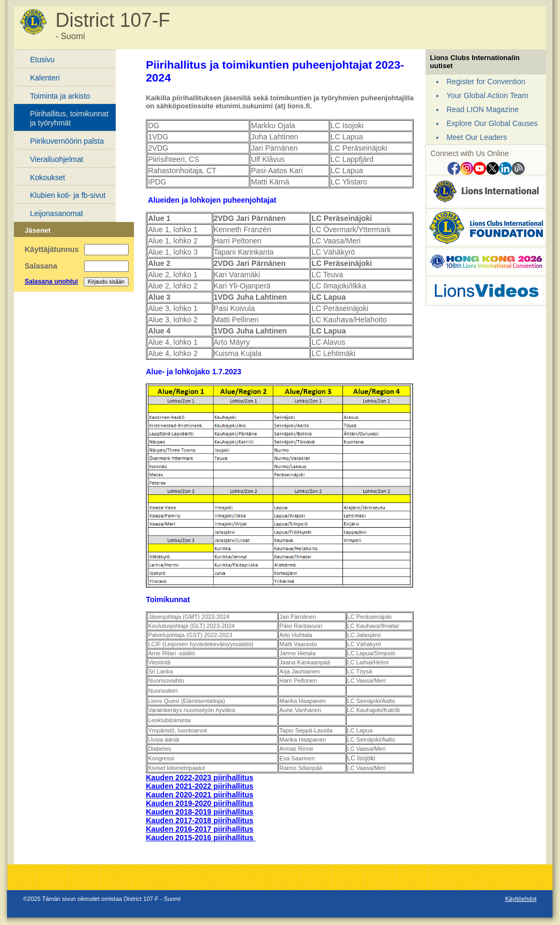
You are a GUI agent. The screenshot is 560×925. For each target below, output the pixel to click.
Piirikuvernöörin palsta (67, 141)
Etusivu (42, 60)
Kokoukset (47, 177)
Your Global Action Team (487, 95)
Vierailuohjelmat (57, 159)
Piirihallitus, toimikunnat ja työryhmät (69, 118)
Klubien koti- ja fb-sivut (68, 195)
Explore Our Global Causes (492, 123)
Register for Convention (486, 82)
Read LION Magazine (483, 109)
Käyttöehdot (521, 899)
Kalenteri (45, 78)
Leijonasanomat (57, 213)
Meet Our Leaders (477, 137)
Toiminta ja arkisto (60, 96)
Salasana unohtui (51, 282)
